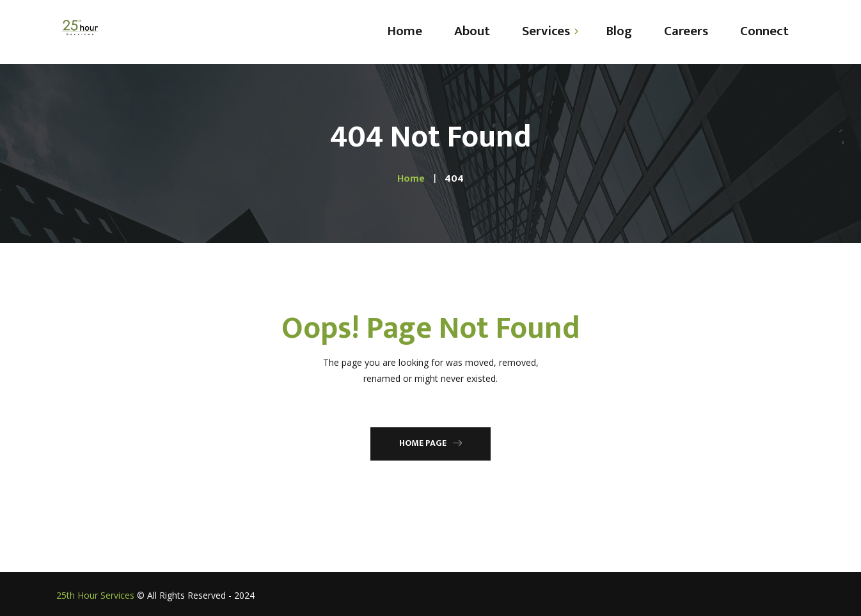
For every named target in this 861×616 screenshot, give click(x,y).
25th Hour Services (95, 595)
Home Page (430, 443)
